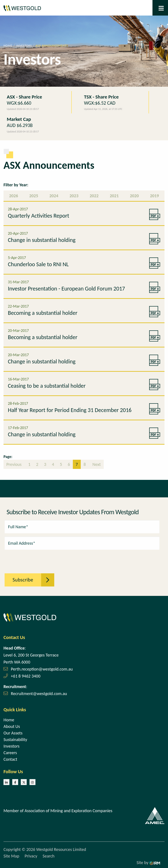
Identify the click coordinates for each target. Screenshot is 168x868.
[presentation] (29, 559)
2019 (155, 196)
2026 (14, 196)
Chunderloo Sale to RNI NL (38, 264)
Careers (10, 753)
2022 (94, 196)
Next (96, 464)
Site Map (11, 856)
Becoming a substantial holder (43, 313)
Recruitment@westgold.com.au (39, 694)
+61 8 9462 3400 (26, 676)
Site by (148, 863)
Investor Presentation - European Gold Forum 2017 (66, 289)
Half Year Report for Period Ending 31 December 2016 (70, 410)
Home (9, 720)
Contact (10, 759)
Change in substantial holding (42, 240)
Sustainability (15, 739)
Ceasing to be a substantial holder (47, 386)
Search (49, 856)
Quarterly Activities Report (38, 216)
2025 (34, 196)
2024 (54, 196)
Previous (14, 464)
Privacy (31, 856)
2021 (114, 196)
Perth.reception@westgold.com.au (42, 669)
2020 (134, 196)
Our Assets (13, 733)
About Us (12, 726)
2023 (74, 196)
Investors (11, 746)
